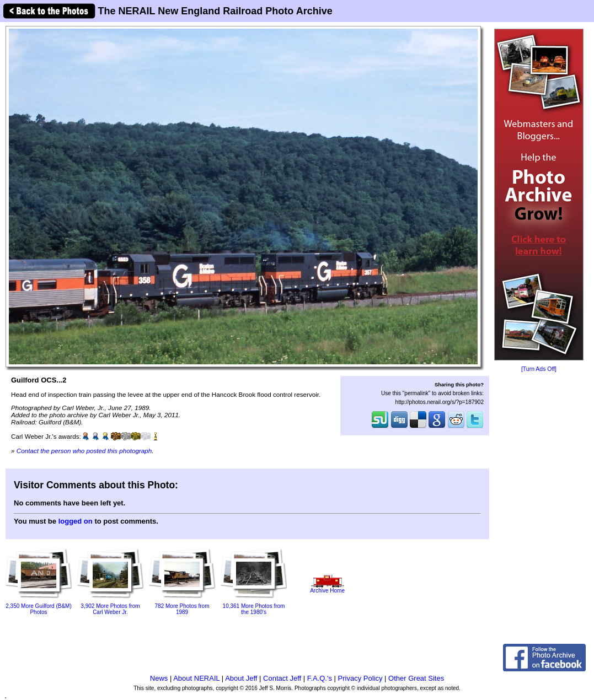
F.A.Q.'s (320, 678)
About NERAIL (196, 678)
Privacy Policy (360, 678)
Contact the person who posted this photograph (84, 451)
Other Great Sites (416, 678)
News (159, 678)
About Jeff (241, 678)
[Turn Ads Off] (539, 369)
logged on (76, 521)
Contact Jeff (282, 678)
